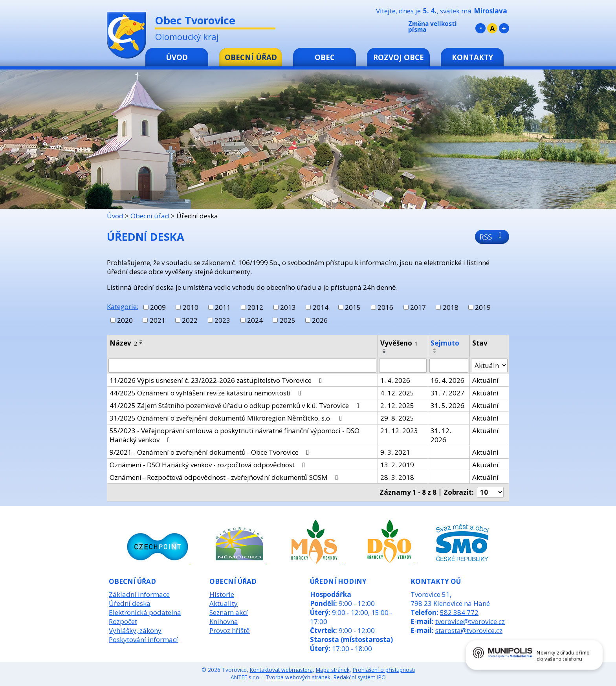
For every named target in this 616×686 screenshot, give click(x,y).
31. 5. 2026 (447, 405)
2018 (451, 307)
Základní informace (139, 594)
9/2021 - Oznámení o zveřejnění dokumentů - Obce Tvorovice (211, 452)
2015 (353, 307)
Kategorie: (123, 306)
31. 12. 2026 (441, 435)
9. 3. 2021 (395, 452)
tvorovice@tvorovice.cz (470, 621)
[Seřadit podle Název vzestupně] (141, 340)
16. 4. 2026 (447, 380)
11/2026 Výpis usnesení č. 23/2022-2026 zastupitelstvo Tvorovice (217, 380)
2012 (255, 307)
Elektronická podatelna (145, 612)
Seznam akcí (229, 612)
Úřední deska (130, 603)
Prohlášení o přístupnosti (384, 670)
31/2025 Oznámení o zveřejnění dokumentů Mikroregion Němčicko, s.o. (227, 418)
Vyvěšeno (399, 343)
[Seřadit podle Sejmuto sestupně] (435, 352)
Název (123, 343)
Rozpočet (123, 621)
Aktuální (485, 380)
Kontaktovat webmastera (281, 670)
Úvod (177, 57)
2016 (385, 307)
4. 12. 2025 (397, 393)
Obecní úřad (251, 57)
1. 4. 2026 (395, 380)
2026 (320, 320)
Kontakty (472, 57)
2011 (223, 307)
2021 (158, 320)
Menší (480, 28)
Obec (325, 57)
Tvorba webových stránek (298, 677)
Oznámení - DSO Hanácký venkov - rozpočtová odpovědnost (209, 465)
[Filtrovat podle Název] (242, 366)
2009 (158, 307)
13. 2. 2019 (397, 465)
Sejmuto (445, 343)
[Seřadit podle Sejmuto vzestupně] (435, 349)
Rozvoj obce (399, 57)
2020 (125, 320)
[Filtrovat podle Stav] (489, 366)
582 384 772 (459, 612)
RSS (492, 237)
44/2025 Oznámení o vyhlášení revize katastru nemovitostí (207, 393)
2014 (321, 307)
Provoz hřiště (230, 630)
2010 (191, 307)
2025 (288, 320)
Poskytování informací (143, 639)
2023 (222, 320)
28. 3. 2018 (397, 477)
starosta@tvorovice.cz (469, 630)
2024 (255, 320)
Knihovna (224, 621)
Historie (222, 594)
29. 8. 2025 (397, 418)
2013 (288, 307)
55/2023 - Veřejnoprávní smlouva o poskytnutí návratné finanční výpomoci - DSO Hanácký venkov (235, 435)
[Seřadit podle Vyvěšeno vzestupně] (385, 349)
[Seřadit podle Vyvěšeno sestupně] (385, 352)
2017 (418, 307)
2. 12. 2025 (397, 405)
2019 (483, 307)
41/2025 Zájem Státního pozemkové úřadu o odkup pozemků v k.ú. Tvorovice (236, 405)
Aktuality (224, 603)
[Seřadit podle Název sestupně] (141, 343)
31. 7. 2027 (447, 393)
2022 (190, 320)
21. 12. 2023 (399, 431)
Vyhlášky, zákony (135, 630)
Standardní (492, 28)
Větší (504, 28)
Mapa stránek (333, 670)
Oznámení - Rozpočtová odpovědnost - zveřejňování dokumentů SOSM (225, 477)
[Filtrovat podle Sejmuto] (449, 366)
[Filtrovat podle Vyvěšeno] (403, 366)
